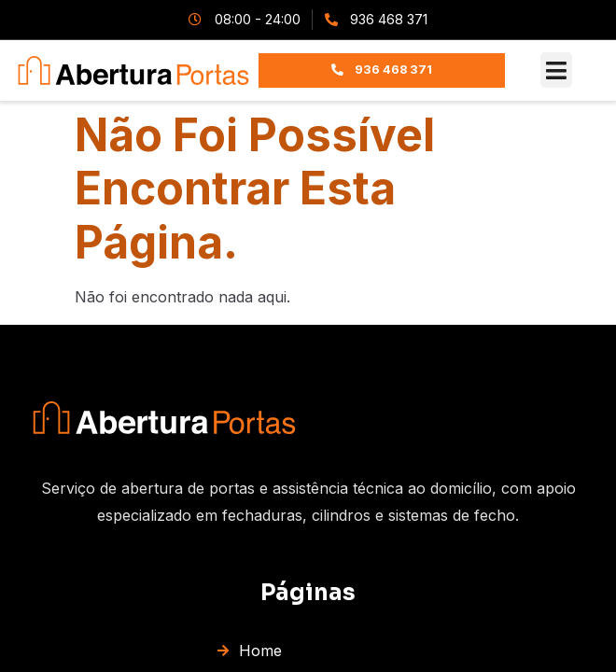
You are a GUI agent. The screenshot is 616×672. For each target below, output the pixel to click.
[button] (557, 70)
